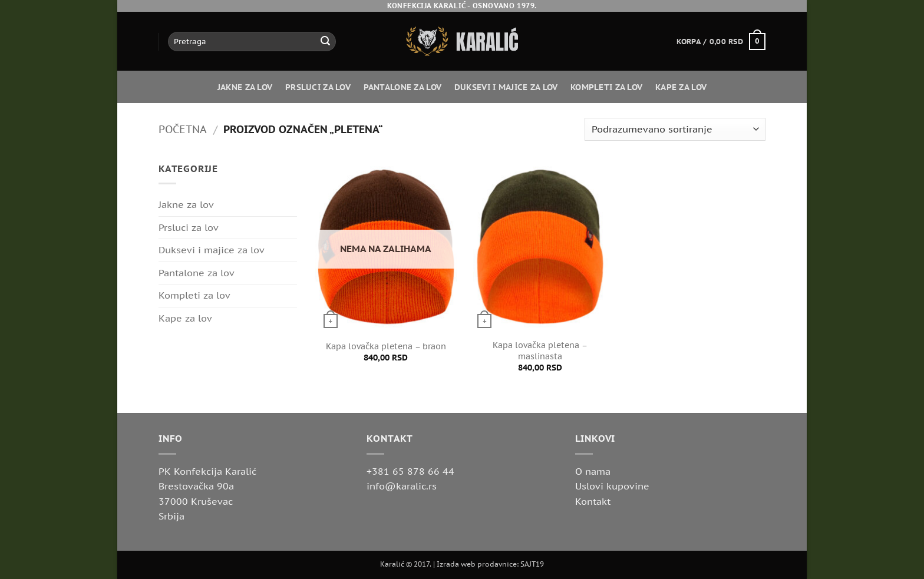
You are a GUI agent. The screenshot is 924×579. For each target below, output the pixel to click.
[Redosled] (675, 129)
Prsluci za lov (318, 87)
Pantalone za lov (403, 87)
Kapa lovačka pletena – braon (386, 346)
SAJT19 (532, 564)
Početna (183, 129)
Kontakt (593, 501)
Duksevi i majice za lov (506, 87)
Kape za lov (681, 87)
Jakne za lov (245, 87)
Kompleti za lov (606, 87)
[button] (721, 42)
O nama (593, 471)
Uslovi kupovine (612, 486)
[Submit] (325, 42)
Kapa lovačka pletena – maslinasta (540, 351)
